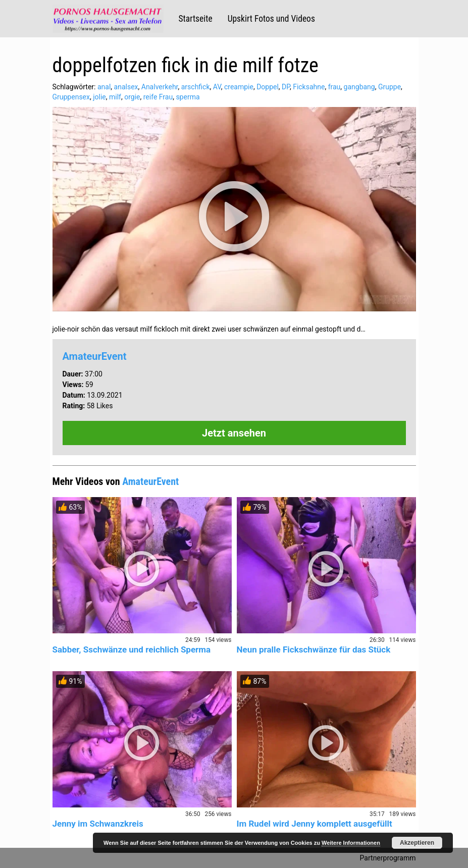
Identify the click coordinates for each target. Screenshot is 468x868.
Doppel (268, 87)
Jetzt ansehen (234, 433)
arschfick (196, 87)
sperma (188, 97)
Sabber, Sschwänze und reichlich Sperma (132, 649)
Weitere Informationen (351, 843)
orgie (132, 97)
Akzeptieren (417, 843)
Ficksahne (309, 87)
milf (115, 97)
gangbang (359, 87)
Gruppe (389, 87)
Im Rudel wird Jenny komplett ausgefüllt (315, 824)
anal (104, 87)
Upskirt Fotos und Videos (271, 19)
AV (217, 87)
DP (286, 87)
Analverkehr (160, 87)
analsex (126, 87)
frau (334, 87)
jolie (99, 97)
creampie (239, 87)
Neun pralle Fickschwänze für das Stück (314, 649)
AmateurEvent (95, 356)
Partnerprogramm (388, 858)
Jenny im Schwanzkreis (98, 824)
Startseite (196, 19)
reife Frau (158, 97)
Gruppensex (71, 97)
